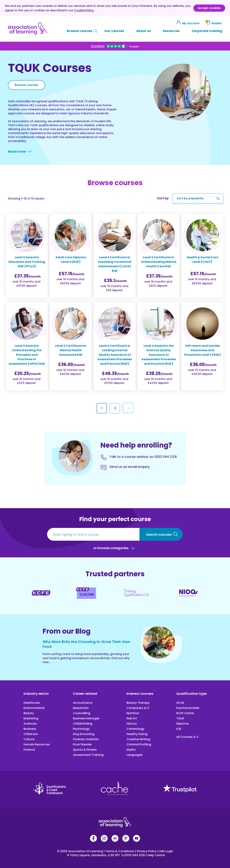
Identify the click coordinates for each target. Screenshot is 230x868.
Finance (29, 750)
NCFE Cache (185, 713)
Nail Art (132, 718)
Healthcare (32, 703)
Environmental (34, 708)
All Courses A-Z (187, 737)
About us (144, 31)
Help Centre (155, 855)
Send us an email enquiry (130, 467)
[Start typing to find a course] (93, 534)
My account (188, 23)
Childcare (31, 734)
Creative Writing (138, 739)
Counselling (82, 713)
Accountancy (83, 703)
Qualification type (191, 694)
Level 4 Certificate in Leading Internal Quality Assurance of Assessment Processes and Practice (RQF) (115, 355)
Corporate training (207, 31)
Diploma (182, 724)
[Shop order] (198, 198)
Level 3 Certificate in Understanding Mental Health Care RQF (159, 262)
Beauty (29, 713)
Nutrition (133, 713)
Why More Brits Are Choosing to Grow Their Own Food (86, 644)
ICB (179, 729)
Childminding (83, 724)
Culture (29, 739)
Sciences (30, 724)
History (132, 724)
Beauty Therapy (138, 703)
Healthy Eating (137, 734)
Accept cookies (209, 8)
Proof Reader (82, 744)
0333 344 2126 (134, 855)
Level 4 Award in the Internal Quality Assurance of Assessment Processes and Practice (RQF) (159, 355)
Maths (131, 750)
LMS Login (165, 851)
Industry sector (36, 694)
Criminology (135, 729)
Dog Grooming (84, 734)
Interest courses (140, 694)
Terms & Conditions (119, 851)
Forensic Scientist (86, 739)
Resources (171, 31)
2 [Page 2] (115, 408)
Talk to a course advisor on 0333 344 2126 (143, 457)
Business (30, 729)
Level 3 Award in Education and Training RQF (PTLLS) (27, 262)
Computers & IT (138, 708)
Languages (135, 755)
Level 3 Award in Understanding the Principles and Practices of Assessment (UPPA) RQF (27, 355)
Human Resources (37, 744)
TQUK (180, 718)
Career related (85, 694)
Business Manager (86, 718)
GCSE (180, 703)
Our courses (114, 31)
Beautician (81, 708)
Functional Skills (188, 708)
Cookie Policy (84, 10)
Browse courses (80, 31)
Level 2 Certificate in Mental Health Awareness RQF (71, 350)
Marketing (31, 718)
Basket (213, 23)
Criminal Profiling (139, 744)
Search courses (159, 534)
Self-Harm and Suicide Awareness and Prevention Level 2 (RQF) (203, 350)
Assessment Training (88, 755)
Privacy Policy (146, 851)
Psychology (81, 729)
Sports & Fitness (85, 750)
